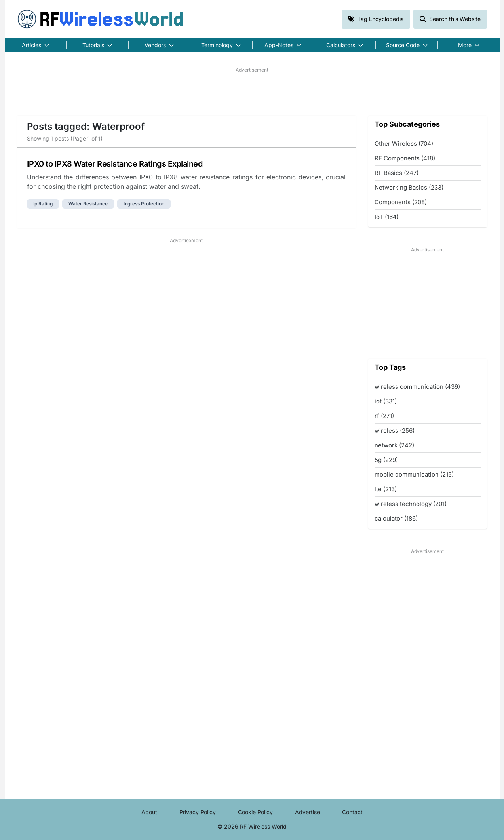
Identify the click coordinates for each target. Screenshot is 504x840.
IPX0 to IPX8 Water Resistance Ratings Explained (115, 164)
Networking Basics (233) (409, 187)
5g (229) (386, 460)
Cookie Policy (255, 812)
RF (101, 19)
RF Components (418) (405, 158)
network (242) (394, 445)
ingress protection (144, 204)
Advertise (307, 812)
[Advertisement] (252, 91)
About (149, 812)
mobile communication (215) (414, 474)
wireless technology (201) (411, 504)
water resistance (88, 204)
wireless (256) (395, 430)
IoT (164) (387, 217)
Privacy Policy (198, 812)
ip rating (43, 204)
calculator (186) (396, 518)
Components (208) (401, 202)
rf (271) (384, 416)
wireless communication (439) (417, 387)
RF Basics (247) (397, 173)
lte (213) (386, 489)
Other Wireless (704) (404, 143)
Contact (352, 812)
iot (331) (386, 401)
